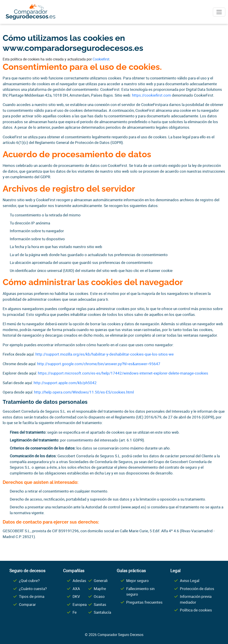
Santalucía (102, 612)
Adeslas (79, 581)
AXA (76, 589)
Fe (75, 612)
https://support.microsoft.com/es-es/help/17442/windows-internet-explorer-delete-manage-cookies (123, 373)
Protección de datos (197, 589)
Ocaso (99, 596)
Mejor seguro (137, 581)
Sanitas (100, 604)
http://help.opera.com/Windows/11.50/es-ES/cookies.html (84, 392)
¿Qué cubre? (29, 581)
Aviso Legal (190, 581)
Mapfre (100, 589)
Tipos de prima (32, 596)
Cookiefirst (101, 59)
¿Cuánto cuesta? (33, 589)
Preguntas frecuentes (144, 602)
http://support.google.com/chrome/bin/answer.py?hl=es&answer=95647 (99, 364)
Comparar (27, 604)
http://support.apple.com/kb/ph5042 (65, 383)
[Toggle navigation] (219, 12)
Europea (80, 604)
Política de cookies (196, 610)
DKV (76, 596)
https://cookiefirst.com (152, 95)
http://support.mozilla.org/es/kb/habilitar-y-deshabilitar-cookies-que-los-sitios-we (105, 354)
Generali (101, 581)
